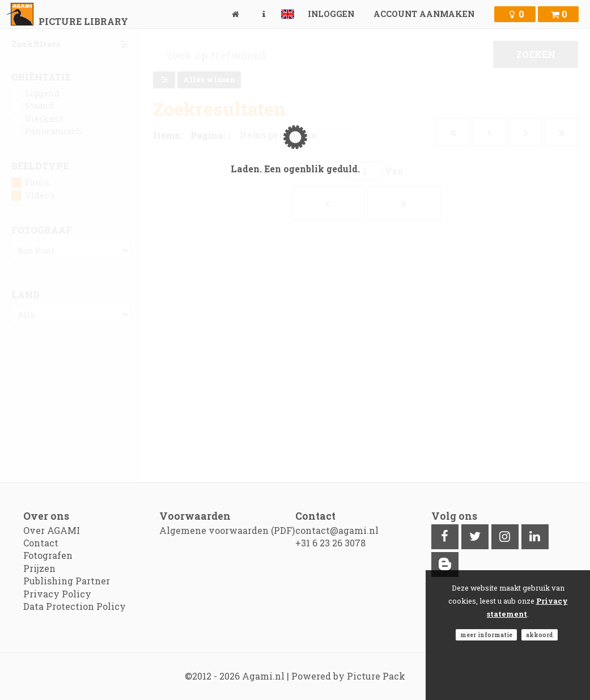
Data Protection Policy (75, 606)
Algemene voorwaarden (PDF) (227, 530)
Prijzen (39, 568)
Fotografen (48, 555)
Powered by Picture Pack (348, 676)
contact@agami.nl (337, 530)
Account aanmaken (424, 14)
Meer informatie (486, 635)
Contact (41, 543)
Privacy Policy (57, 594)
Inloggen (331, 14)
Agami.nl (263, 676)
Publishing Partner (67, 581)
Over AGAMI (52, 530)
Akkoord (540, 635)
